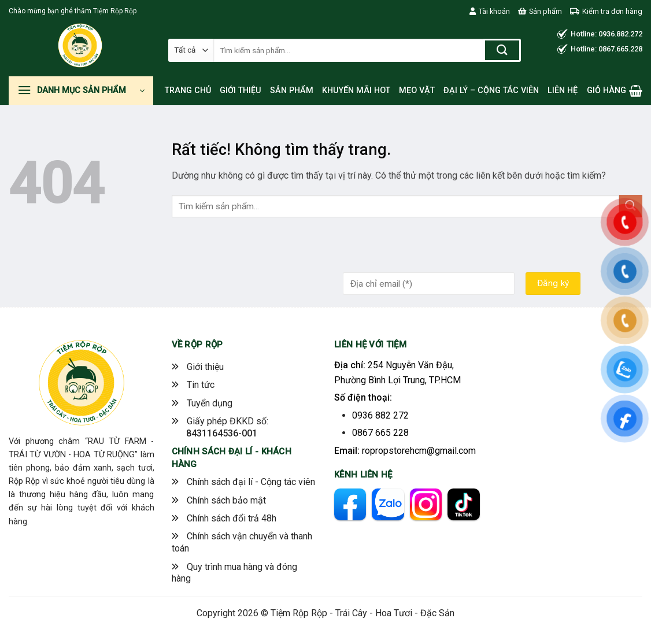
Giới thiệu (241, 90)
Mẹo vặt (417, 90)
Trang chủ (188, 90)
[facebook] (350, 504)
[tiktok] (463, 504)
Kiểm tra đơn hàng (606, 11)
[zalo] (388, 504)
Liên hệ (563, 90)
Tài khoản (490, 11)
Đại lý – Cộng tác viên (491, 90)
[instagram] (426, 504)
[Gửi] (502, 50)
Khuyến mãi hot (356, 90)
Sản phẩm (540, 11)
